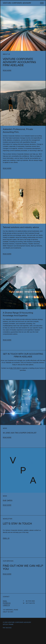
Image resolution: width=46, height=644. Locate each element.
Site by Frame (8, 625)
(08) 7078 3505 (15, 368)
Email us (6, 538)
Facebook (7, 603)
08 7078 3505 (30, 601)
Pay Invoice (7, 628)
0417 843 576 (30, 603)
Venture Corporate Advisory (17, 3)
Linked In (6, 605)
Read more (7, 70)
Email (5, 601)
